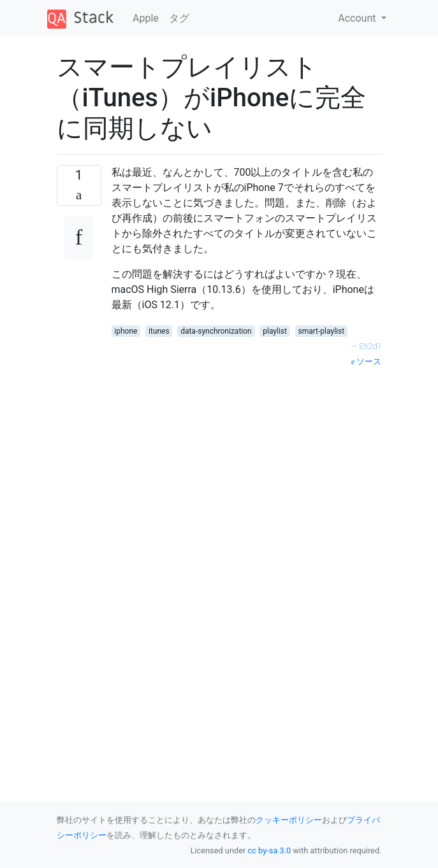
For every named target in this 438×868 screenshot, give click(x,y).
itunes (159, 331)
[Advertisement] (247, 481)
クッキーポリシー (289, 820)
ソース (367, 361)
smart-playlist (322, 331)
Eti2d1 (371, 346)
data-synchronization (216, 331)
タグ (179, 18)
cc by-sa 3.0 (270, 850)
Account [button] (358, 18)
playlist (275, 331)
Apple (146, 18)
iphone (126, 331)
